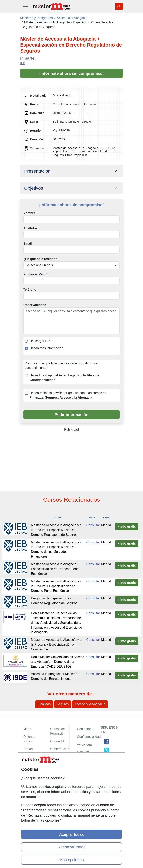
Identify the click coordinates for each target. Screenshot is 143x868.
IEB (23, 63)
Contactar (84, 729)
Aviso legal (85, 744)
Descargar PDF (41, 341)
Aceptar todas (71, 834)
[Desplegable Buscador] (119, 6)
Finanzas (44, 704)
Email (28, 244)
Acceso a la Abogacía (90, 704)
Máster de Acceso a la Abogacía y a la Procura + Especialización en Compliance (56, 645)
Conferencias (60, 749)
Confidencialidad (89, 737)
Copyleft (83, 752)
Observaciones (35, 305)
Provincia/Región (36, 274)
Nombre (29, 213)
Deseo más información (46, 348)
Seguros (63, 704)
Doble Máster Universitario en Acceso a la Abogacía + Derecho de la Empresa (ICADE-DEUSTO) (58, 662)
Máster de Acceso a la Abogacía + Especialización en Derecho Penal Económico (55, 569)
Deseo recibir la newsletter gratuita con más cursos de (68, 395)
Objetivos (34, 188)
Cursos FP (58, 741)
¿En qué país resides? (40, 259)
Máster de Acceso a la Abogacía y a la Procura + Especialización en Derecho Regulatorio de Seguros (56, 530)
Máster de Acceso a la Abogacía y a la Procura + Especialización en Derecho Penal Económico (56, 586)
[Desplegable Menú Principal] (25, 6)
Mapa (27, 729)
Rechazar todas (71, 847)
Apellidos (30, 228)
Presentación (37, 171)
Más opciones (71, 860)
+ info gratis (127, 526)
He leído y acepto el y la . (64, 378)
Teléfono (30, 290)
